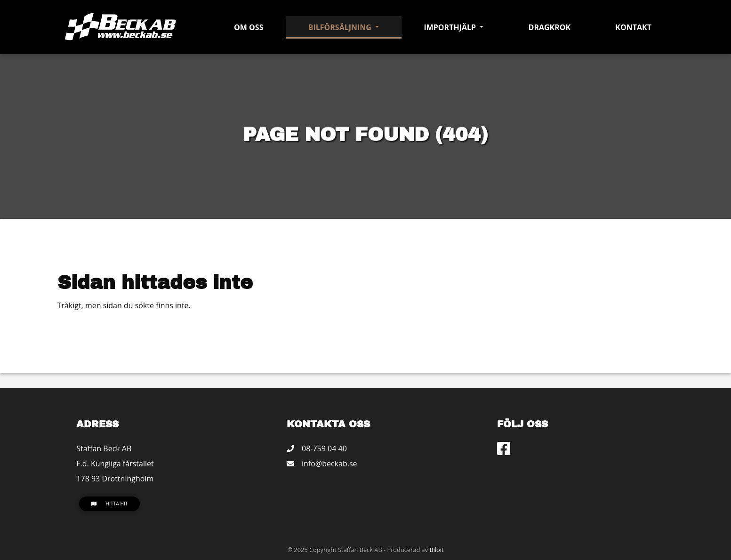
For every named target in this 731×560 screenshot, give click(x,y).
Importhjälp (451, 27)
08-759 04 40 (324, 448)
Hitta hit (110, 504)
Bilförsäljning (341, 27)
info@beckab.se (329, 464)
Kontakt (633, 27)
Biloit (436, 550)
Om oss (249, 27)
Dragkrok (550, 27)
